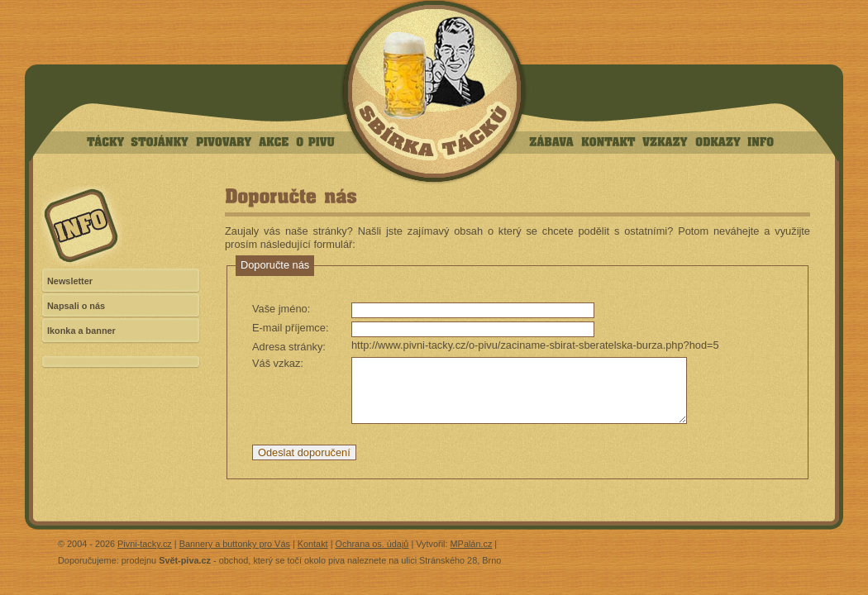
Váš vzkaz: (278, 363)
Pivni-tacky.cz (145, 544)
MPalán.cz (472, 544)
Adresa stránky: (289, 347)
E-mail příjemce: (290, 328)
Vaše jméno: (281, 309)
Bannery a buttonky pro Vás (235, 544)
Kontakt (313, 544)
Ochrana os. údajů (372, 544)
